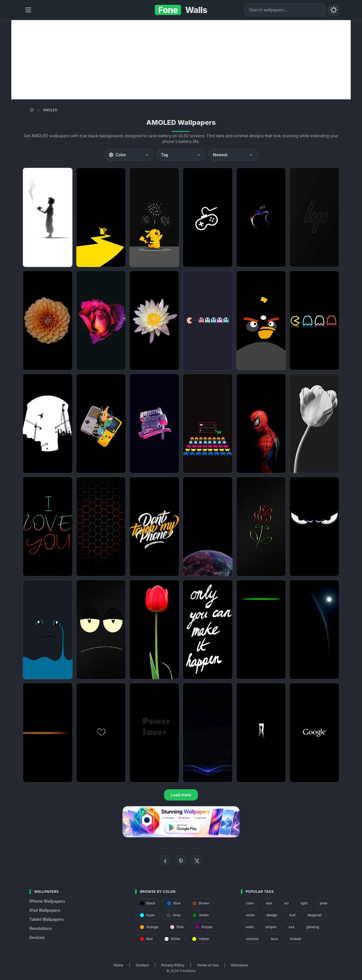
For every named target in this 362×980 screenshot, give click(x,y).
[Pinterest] (181, 861)
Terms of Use (208, 965)
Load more (181, 795)
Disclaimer (240, 965)
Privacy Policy (173, 965)
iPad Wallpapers (45, 910)
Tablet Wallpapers (47, 919)
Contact (142, 965)
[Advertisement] (181, 60)
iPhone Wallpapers (47, 901)
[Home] (32, 110)
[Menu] (28, 10)
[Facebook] (165, 861)
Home (118, 965)
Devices (37, 937)
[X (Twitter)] (197, 861)
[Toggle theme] (334, 10)
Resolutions (41, 928)
